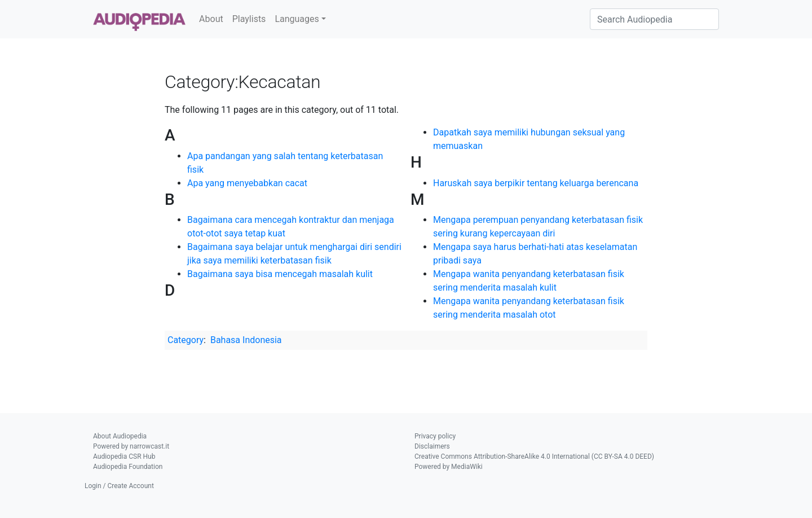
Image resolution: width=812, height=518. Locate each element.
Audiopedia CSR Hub (124, 456)
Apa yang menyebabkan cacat (247, 183)
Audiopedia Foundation (128, 467)
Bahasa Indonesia (246, 340)
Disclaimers (432, 446)
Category (186, 340)
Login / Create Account (119, 486)
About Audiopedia (120, 436)
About (211, 19)
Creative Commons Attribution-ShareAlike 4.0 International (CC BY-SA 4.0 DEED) (534, 456)
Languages (297, 19)
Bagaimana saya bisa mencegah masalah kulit (280, 274)
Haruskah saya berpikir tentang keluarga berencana (536, 183)
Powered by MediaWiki (449, 467)
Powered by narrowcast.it (131, 446)
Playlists (249, 19)
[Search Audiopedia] (654, 19)
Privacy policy (435, 436)
